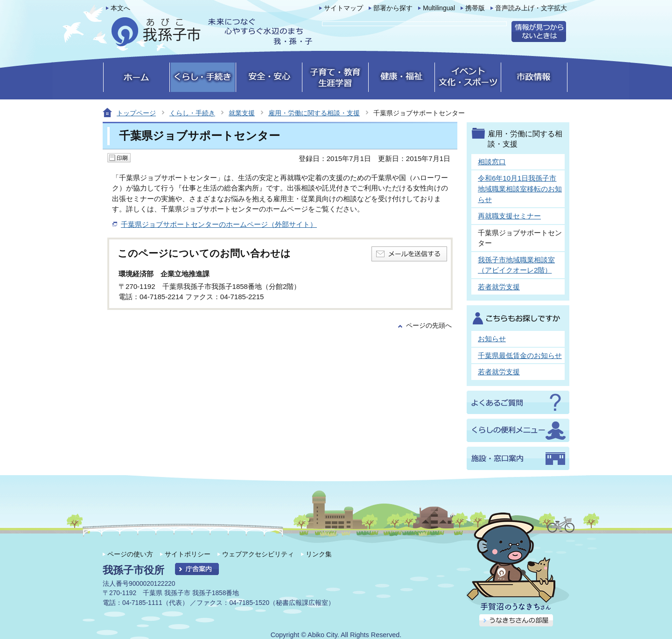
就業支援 (242, 113)
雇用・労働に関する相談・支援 (314, 113)
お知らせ (492, 339)
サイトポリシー (188, 554)
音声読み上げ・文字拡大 (531, 8)
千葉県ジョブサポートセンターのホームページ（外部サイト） (219, 224)
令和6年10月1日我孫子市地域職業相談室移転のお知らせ (520, 189)
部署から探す (393, 8)
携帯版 (475, 8)
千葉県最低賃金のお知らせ (520, 355)
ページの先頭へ (429, 326)
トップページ (136, 113)
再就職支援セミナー (509, 216)
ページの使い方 (130, 554)
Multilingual (439, 8)
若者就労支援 (499, 287)
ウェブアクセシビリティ (258, 554)
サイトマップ (343, 8)
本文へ (120, 8)
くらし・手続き (192, 113)
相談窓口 (492, 162)
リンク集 (319, 554)
